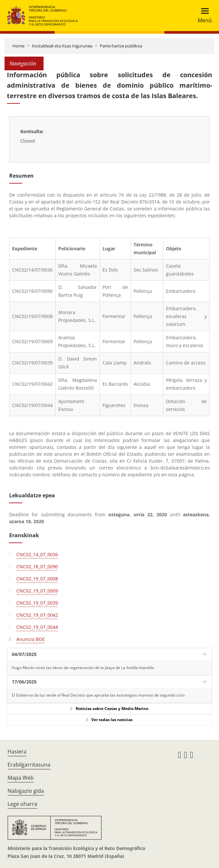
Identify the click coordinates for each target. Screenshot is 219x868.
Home (18, 46)
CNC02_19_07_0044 (37, 627)
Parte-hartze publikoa (121, 46)
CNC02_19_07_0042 (37, 615)
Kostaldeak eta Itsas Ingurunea (62, 46)
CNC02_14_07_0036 (37, 554)
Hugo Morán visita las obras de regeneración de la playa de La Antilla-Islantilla (83, 668)
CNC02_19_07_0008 (37, 579)
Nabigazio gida (26, 791)
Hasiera (17, 752)
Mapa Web (21, 778)
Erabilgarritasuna (29, 765)
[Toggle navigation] (203, 16)
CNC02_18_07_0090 (37, 567)
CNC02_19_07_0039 (37, 603)
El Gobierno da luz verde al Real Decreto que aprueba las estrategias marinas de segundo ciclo (98, 695)
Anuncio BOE (31, 639)
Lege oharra (22, 804)
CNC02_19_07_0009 (37, 591)
